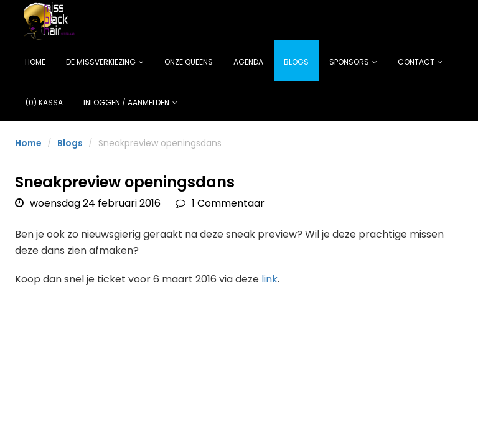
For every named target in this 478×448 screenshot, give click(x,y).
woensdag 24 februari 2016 (88, 203)
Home (35, 62)
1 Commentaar (220, 203)
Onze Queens (189, 62)
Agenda (248, 62)
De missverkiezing (105, 62)
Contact (420, 62)
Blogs (296, 62)
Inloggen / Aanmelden (130, 102)
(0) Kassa (44, 102)
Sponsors (353, 62)
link (269, 279)
